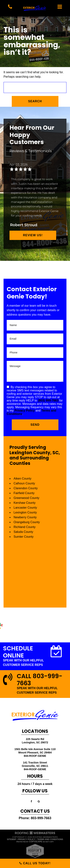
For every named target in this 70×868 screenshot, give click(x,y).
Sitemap (12, 839)
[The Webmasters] (35, 834)
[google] (39, 801)
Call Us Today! (35, 863)
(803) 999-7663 (48, 400)
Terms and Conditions (50, 839)
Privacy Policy (25, 411)
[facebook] (31, 801)
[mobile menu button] (60, 7)
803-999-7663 (41, 818)
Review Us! (33, 235)
